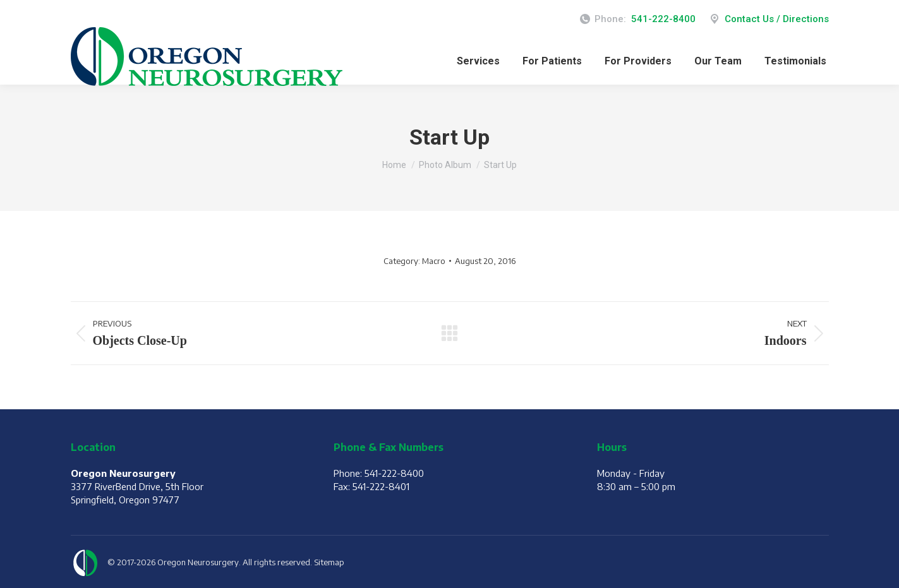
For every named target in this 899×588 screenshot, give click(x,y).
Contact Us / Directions (768, 19)
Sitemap (329, 562)
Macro (434, 261)
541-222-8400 (663, 19)
